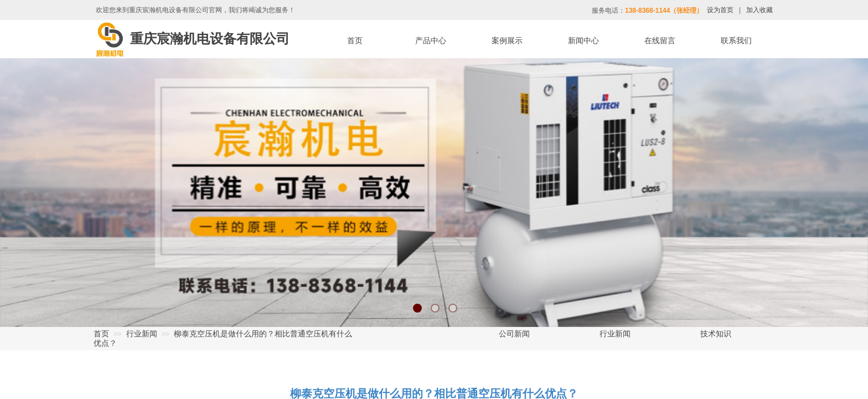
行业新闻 (142, 334)
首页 (101, 334)
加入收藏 (759, 10)
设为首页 (720, 10)
